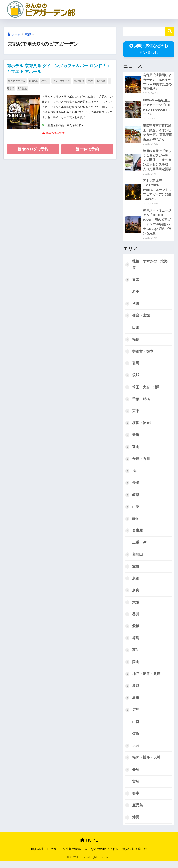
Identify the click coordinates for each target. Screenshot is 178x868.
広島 (136, 715)
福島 (136, 342)
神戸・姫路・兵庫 (146, 679)
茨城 (136, 378)
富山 (136, 450)
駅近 (90, 81)
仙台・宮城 (141, 318)
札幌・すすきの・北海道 (150, 266)
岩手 (136, 294)
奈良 (136, 595)
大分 (136, 752)
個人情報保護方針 (135, 856)
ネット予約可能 (61, 81)
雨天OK (33, 81)
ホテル (45, 81)
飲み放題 (79, 81)
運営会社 (37, 856)
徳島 (136, 643)
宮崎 (136, 788)
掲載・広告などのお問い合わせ (149, 49)
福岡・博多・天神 (146, 764)
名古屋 (137, 535)
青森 (136, 282)
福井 (136, 475)
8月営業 (22, 89)
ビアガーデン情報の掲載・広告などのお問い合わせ (83, 856)
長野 (136, 487)
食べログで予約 (33, 150)
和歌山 (137, 559)
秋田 (136, 306)
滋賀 (136, 571)
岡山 (136, 667)
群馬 (136, 366)
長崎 (136, 776)
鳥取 (136, 691)
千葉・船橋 (141, 402)
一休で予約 (87, 150)
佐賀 (136, 740)
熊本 (136, 800)
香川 (136, 619)
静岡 (136, 523)
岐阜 (136, 499)
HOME (89, 847)
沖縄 (136, 824)
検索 (170, 31)
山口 (136, 728)
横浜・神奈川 (143, 426)
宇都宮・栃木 (143, 354)
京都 (28, 34)
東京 (136, 414)
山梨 (136, 511)
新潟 (136, 438)
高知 (136, 655)
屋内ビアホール (17, 81)
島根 (136, 703)
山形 (136, 330)
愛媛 (136, 631)
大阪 (136, 607)
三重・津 (139, 547)
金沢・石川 (141, 462)
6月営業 (101, 81)
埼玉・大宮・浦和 (146, 390)
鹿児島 (137, 812)
